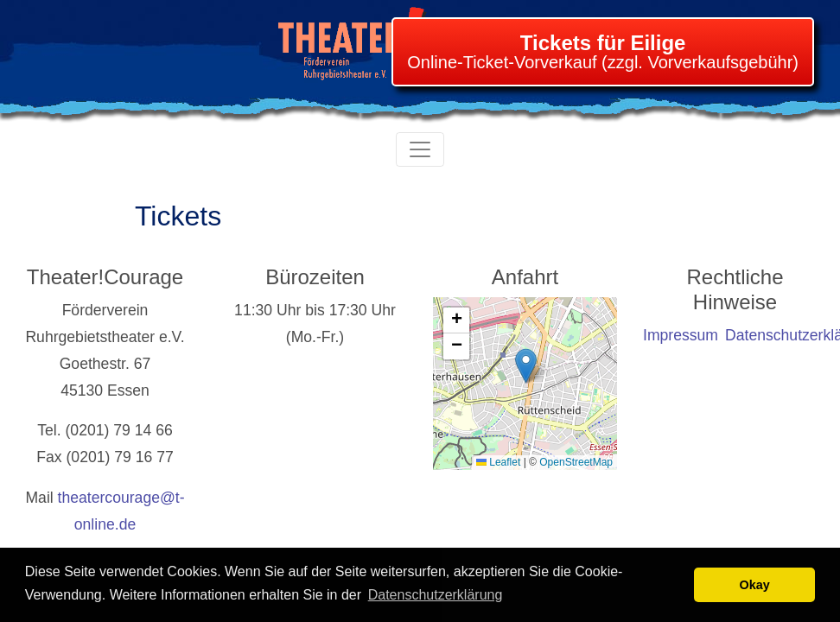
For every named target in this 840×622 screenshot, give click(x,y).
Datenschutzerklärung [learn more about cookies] (436, 595)
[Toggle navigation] (420, 149)
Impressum (681, 335)
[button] (526, 366)
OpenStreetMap (576, 462)
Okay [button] (755, 585)
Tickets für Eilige (603, 43)
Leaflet (498, 462)
